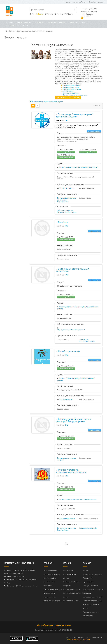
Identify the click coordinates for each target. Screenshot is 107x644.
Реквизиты (48, 586)
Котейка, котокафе (69, 351)
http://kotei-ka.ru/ (66, 400)
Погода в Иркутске (91, 586)
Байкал (86, 571)
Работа (59, 14)
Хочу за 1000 (88, 616)
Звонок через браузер (66, 152)
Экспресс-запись (94, 131)
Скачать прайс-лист (66, 212)
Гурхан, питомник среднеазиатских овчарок (71, 471)
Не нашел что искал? (72, 601)
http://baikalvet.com (67, 189)
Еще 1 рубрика (63, 202)
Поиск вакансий (69, 574)
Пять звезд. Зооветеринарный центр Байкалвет (75, 116)
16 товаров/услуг (65, 210)
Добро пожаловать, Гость (76, 2)
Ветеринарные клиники (72, 86)
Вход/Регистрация (96, 2)
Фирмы (40, 14)
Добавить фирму (50, 571)
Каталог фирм (15, 31)
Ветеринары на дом (71, 87)
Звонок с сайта (50, 578)
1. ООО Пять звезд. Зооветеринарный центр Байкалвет (76, 126)
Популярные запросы (72, 589)
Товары (49, 14)
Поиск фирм (68, 571)
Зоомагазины (68, 91)
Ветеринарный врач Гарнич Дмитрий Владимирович (73, 420)
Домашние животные (31, 31)
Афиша (69, 14)
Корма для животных (71, 93)
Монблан (63, 222)
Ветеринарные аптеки (72, 89)
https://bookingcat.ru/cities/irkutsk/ (71, 330)
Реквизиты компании (91, 612)
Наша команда (50, 597)
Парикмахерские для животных (75, 95)
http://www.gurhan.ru (67, 519)
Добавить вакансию (52, 574)
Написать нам (49, 582)
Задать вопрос (95, 231)
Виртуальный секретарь (53, 601)
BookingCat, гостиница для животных (73, 270)
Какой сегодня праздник (93, 574)
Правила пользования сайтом (78, 640)
